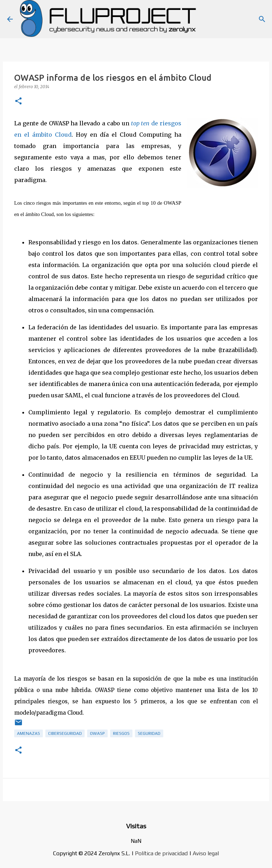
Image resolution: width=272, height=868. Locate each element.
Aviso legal (206, 853)
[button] (18, 101)
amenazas (29, 733)
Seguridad (149, 733)
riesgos (121, 733)
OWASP (97, 733)
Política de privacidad (161, 853)
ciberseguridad (65, 733)
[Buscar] (262, 19)
